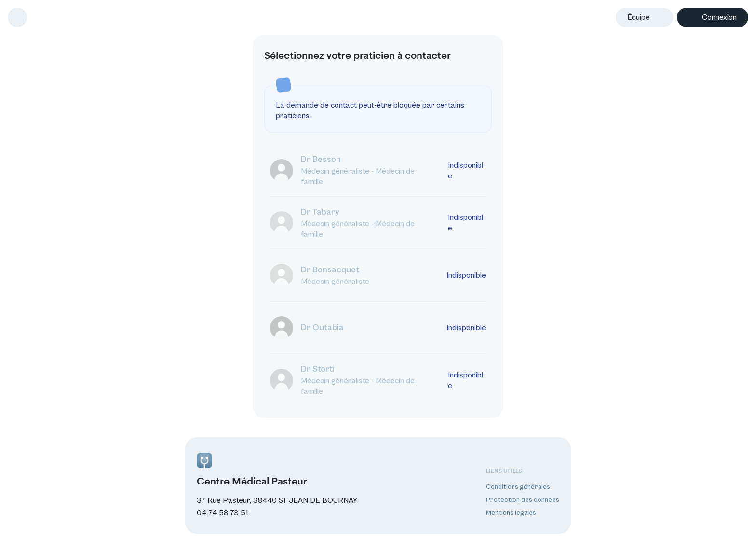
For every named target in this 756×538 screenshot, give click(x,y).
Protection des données (523, 499)
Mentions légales (511, 513)
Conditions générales (518, 486)
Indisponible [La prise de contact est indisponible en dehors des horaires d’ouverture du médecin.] (466, 170)
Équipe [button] (639, 17)
